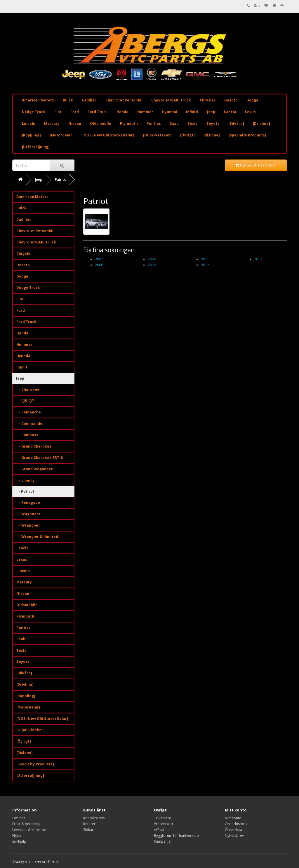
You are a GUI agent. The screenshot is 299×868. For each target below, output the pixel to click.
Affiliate (160, 830)
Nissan (75, 123)
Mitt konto (233, 818)
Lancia (230, 112)
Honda (122, 112)
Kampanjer (163, 841)
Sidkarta (90, 830)
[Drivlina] (261, 123)
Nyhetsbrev (234, 835)
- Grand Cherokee (34, 446)
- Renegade (28, 503)
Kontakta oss (94, 818)
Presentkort (164, 824)
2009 (152, 259)
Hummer (145, 112)
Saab (174, 123)
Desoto (231, 100)
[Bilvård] (236, 123)
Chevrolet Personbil (124, 100)
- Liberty (26, 480)
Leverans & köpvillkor (30, 830)
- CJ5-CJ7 (25, 401)
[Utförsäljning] (36, 147)
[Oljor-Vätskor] (157, 135)
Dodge (252, 100)
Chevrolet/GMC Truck (171, 100)
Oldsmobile (101, 123)
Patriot (60, 179)
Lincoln (29, 123)
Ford (75, 112)
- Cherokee (28, 389)
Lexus (250, 112)
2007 (99, 259)
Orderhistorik (236, 824)
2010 (152, 265)
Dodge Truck (34, 112)
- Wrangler (28, 525)
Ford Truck (98, 112)
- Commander (30, 424)
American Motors (38, 100)
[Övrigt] (187, 135)
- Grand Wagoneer (35, 469)
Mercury (52, 123)
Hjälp (17, 835)
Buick (68, 100)
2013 (258, 259)
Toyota (213, 123)
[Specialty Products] (247, 135)
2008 (99, 265)
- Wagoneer (28, 514)
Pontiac (154, 123)
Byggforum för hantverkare (176, 835)
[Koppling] (31, 135)
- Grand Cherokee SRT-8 (40, 458)
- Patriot (25, 491)
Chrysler (208, 100)
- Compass (27, 435)
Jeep (211, 112)
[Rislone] (212, 135)
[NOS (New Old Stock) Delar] (108, 135)
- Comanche (29, 412)
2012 (205, 265)
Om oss (19, 818)
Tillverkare (162, 818)
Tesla (193, 123)
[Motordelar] (62, 135)
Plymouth (129, 123)
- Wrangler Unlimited (37, 537)
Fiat (58, 112)
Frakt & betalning (26, 824)
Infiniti (192, 112)
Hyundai (170, 112)
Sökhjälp (19, 841)
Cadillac (89, 100)
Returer (89, 824)
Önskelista (233, 830)
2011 (205, 259)
